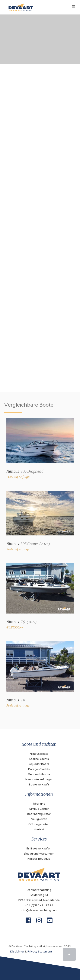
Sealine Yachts (39, 759)
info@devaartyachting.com (39, 910)
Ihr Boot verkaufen (39, 848)
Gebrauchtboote (39, 774)
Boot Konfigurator (39, 814)
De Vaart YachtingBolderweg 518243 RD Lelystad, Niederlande (39, 895)
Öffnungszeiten (39, 824)
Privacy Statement (40, 952)
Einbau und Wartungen (39, 854)
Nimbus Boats (39, 754)
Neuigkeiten (39, 819)
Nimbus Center (39, 809)
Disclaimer (17, 952)
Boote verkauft (39, 784)
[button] (74, 6)
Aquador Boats (39, 764)
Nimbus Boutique (39, 859)
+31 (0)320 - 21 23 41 (39, 905)
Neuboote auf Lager (39, 779)
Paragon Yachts (39, 769)
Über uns (39, 804)
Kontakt (39, 829)
